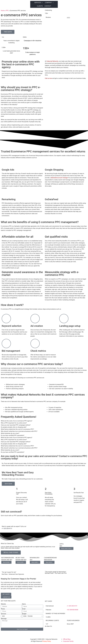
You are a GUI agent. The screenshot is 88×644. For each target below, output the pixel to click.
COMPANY (49, 3)
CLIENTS (40, 6)
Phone (3, 609)
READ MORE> (6, 562)
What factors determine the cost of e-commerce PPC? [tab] (17, 429)
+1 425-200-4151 (7, 529)
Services (3, 614)
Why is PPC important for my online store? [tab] (14, 423)
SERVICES (39, 3)
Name (24, 604)
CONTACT (48, 6)
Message (4, 619)
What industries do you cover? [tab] (10, 433)
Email (24, 609)
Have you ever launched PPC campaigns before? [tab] (16, 425)
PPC (7, 11)
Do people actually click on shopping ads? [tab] (14, 427)
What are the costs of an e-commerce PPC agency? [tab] (17, 421)
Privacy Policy (47, 641)
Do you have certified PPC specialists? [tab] (13, 435)
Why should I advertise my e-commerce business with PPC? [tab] (19, 431)
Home (3, 11)
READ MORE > (21, 562)
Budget (24, 614)
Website (3, 604)
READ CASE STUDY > (66, 548)
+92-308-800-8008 (72, 610)
